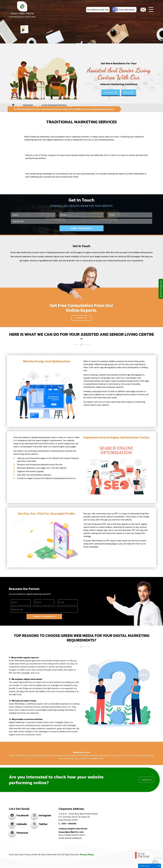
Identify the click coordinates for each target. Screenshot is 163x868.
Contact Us (110, 92)
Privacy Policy (87, 854)
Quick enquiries (161, 289)
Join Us (128, 92)
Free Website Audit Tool (98, 10)
